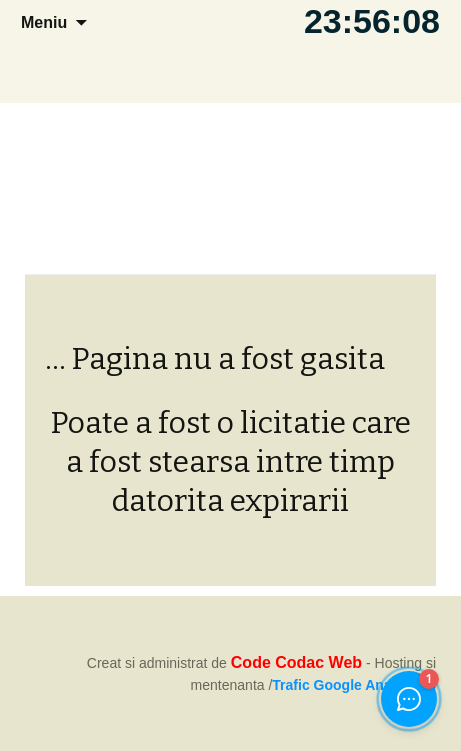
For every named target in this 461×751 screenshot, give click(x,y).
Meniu (44, 22)
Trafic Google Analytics (349, 685)
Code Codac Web (296, 662)
